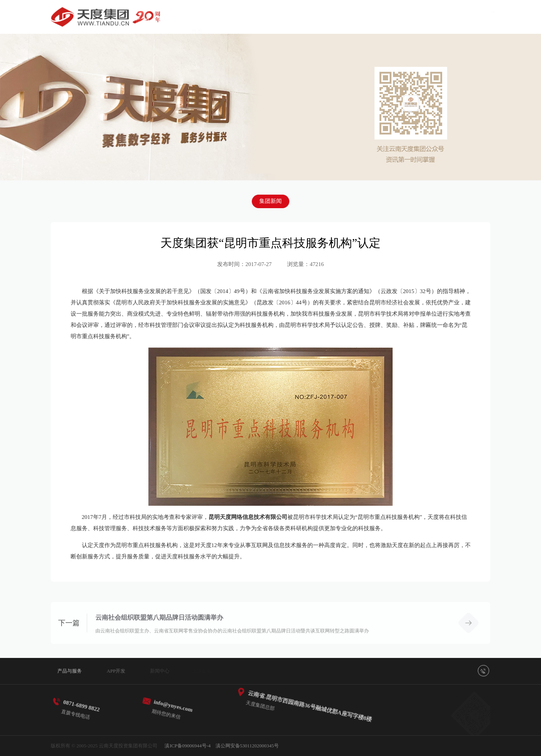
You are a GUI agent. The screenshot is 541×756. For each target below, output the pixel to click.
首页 (197, 17)
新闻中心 (327, 19)
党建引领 (414, 23)
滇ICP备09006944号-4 (187, 746)
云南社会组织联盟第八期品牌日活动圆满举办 (159, 626)
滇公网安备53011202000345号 (247, 746)
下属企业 (370, 21)
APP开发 (284, 18)
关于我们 (458, 26)
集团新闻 (270, 201)
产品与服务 (238, 18)
